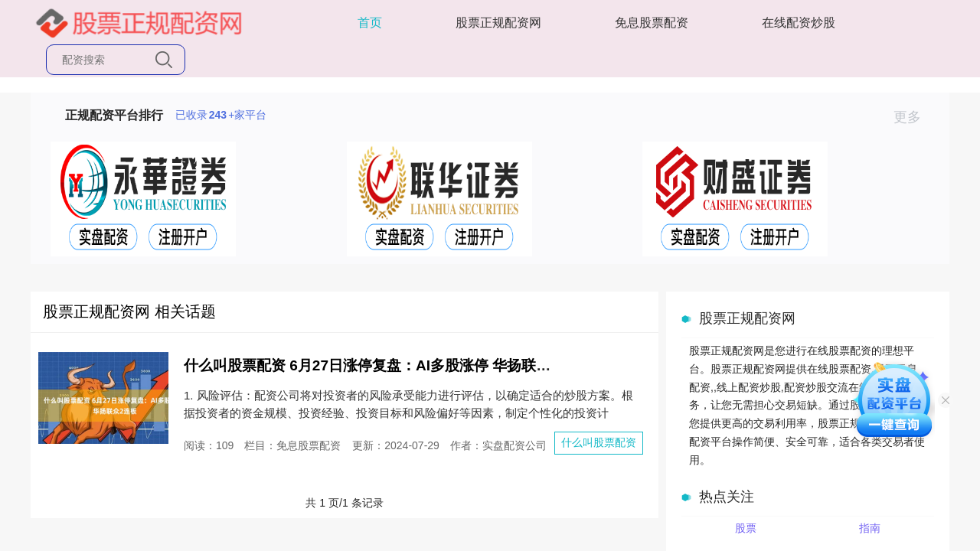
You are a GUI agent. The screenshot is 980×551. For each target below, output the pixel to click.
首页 (370, 23)
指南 (870, 528)
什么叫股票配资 (599, 442)
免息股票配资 (652, 23)
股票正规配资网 (498, 23)
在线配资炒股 (799, 23)
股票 (746, 528)
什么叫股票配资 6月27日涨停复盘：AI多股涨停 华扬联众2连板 (386, 365)
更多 (914, 117)
